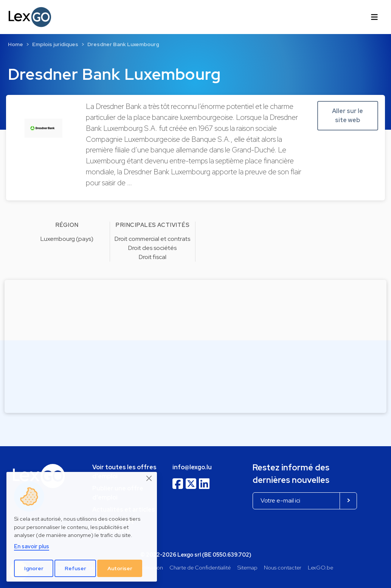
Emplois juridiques (55, 44)
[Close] (149, 478)
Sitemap (247, 567)
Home (16, 44)
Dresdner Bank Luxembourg (123, 44)
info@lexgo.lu (192, 467)
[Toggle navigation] (374, 17)
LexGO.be (320, 567)
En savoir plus (32, 546)
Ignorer (34, 568)
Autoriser (120, 568)
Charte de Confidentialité (200, 567)
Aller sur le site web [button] (348, 116)
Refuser (75, 568)
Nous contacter (283, 567)
